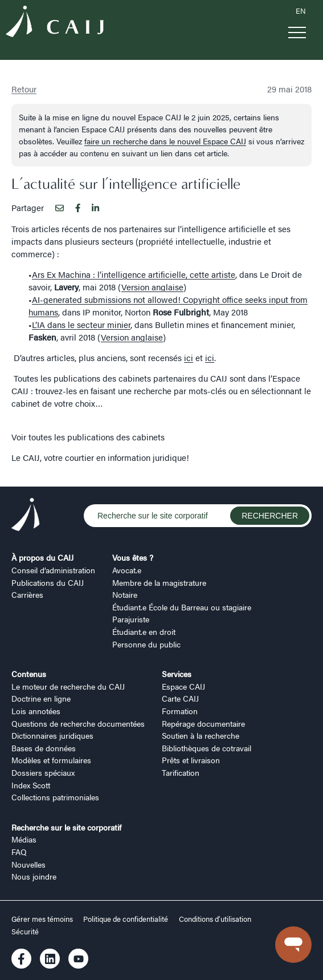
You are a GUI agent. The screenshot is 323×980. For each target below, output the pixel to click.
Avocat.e (127, 570)
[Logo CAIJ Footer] (26, 516)
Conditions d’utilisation (215, 919)
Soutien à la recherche (201, 735)
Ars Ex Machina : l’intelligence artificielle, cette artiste (134, 274)
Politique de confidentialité (126, 919)
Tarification (181, 772)
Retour (24, 89)
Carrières (27, 594)
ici (189, 357)
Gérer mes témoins (43, 919)
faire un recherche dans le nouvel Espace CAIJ (165, 141)
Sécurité (25, 932)
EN (301, 11)
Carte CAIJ (180, 698)
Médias (24, 839)
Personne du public (146, 644)
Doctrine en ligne (41, 698)
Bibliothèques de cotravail (207, 748)
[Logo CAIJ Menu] (55, 23)
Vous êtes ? (133, 557)
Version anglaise (152, 287)
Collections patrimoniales (55, 797)
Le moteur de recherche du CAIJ (68, 686)
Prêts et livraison (191, 760)
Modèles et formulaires (51, 760)
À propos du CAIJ (42, 557)
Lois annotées (36, 711)
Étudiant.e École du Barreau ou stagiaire (182, 607)
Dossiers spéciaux (43, 772)
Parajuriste (131, 619)
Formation (180, 711)
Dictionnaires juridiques (52, 735)
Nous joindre (34, 876)
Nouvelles (28, 864)
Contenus (29, 674)
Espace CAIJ (183, 686)
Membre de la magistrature (159, 582)
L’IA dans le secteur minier (81, 324)
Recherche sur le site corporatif (66, 827)
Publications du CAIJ (48, 582)
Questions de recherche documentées (78, 723)
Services (177, 674)
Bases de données (44, 748)
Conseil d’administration (53, 570)
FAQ (19, 852)
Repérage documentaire (203, 723)
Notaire (125, 594)
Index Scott (31, 785)
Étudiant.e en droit (144, 631)
